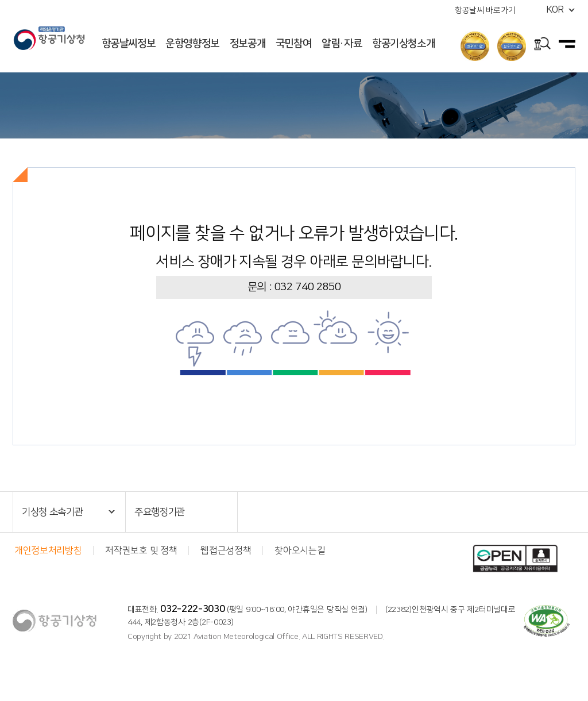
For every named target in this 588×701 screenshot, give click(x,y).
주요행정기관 (160, 512)
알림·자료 (342, 44)
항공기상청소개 (403, 44)
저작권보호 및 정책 (141, 550)
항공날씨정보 (129, 44)
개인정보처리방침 (48, 550)
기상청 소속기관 (52, 512)
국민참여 (294, 44)
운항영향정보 (192, 44)
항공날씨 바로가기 (485, 10)
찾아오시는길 (300, 550)
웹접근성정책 (226, 550)
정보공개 (248, 44)
